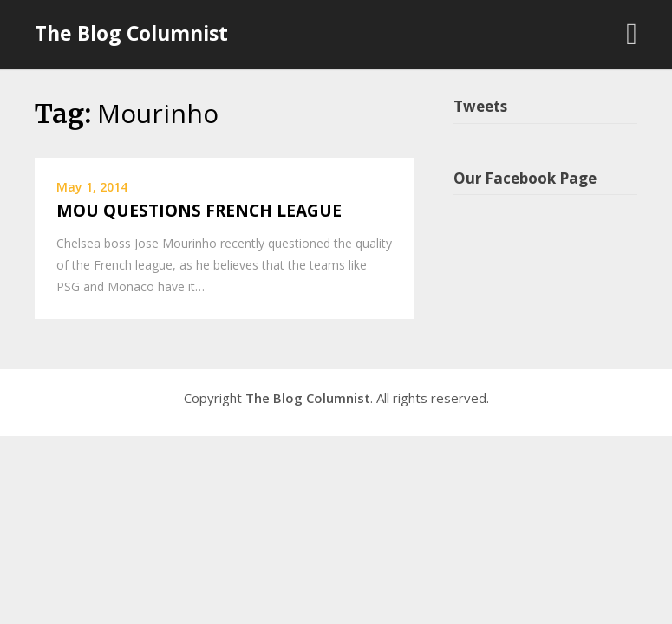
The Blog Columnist (131, 33)
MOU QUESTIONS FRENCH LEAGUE (199, 211)
